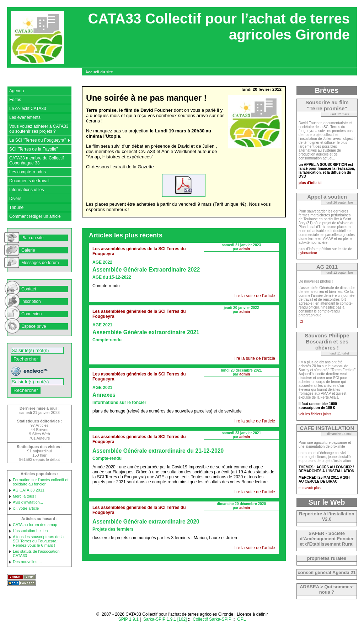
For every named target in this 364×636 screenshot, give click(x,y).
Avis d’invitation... (28, 502)
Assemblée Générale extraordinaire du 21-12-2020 (158, 451)
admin (245, 249)
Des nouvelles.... (27, 562)
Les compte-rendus (28, 172)
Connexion (31, 314)
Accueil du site (99, 72)
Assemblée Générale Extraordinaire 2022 (146, 270)
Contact (29, 289)
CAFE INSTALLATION (327, 428)
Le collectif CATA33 (28, 109)
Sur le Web (327, 502)
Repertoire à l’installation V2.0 (326, 516)
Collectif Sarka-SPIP (212, 619)
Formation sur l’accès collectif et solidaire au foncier (41, 482)
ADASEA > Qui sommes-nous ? (327, 589)
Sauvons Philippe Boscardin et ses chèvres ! (327, 341)
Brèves (327, 90)
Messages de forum (40, 263)
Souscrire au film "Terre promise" (327, 105)
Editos (15, 100)
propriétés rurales (327, 558)
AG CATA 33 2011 (29, 490)
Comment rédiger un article (35, 216)
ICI (301, 322)
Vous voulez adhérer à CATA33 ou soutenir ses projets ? (39, 129)
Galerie (28, 250)
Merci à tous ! (25, 496)
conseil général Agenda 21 (327, 572)
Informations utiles (26, 190)
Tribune (16, 207)
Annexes (104, 395)
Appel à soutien (327, 197)
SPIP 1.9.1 (129, 619)
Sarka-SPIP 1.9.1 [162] (165, 619)
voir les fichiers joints (315, 414)
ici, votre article (26, 508)
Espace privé (34, 326)
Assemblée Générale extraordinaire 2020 (146, 522)
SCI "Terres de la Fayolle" (34, 149)
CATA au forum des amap (35, 525)
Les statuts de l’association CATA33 (36, 553)
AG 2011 (327, 267)
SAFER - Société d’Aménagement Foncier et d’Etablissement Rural (327, 539)
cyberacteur (308, 253)
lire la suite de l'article (255, 296)
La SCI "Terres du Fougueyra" (38, 140)
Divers (15, 199)
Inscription (31, 301)
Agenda (17, 91)
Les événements (25, 117)
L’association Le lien (30, 531)
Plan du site (33, 238)
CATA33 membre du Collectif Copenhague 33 (37, 161)
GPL (241, 619)
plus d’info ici (310, 183)
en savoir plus (310, 488)
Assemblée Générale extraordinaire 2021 (146, 332)
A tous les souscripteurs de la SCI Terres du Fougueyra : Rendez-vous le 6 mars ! (38, 541)
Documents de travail (29, 181)
